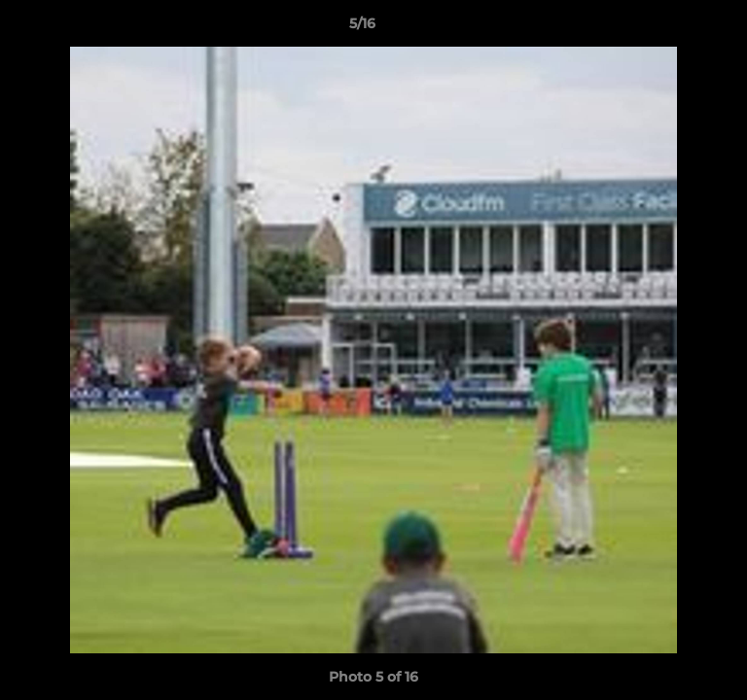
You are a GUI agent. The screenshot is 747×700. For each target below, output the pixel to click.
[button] (677, 28)
